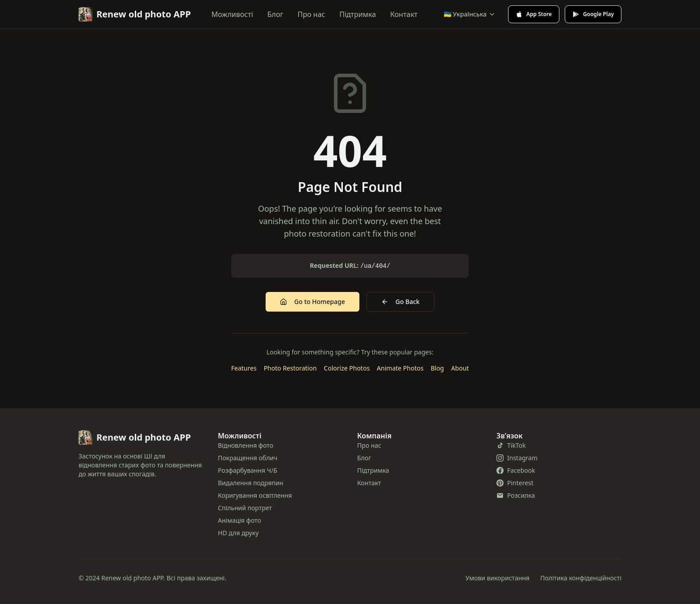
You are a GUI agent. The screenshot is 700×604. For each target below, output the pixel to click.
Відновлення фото (246, 445)
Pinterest (515, 483)
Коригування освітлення (255, 495)
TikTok (511, 445)
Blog (437, 368)
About (460, 368)
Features (244, 368)
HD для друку (238, 533)
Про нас (312, 14)
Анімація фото (240, 520)
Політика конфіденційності (581, 578)
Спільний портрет (245, 508)
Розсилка (516, 495)
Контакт (404, 14)
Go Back (400, 302)
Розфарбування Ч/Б (248, 470)
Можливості (232, 14)
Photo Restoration (290, 368)
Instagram (517, 458)
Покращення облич (248, 458)
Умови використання (498, 578)
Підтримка (358, 14)
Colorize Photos (347, 368)
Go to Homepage (312, 302)
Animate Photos (400, 368)
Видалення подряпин (250, 483)
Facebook (516, 470)
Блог (275, 14)
